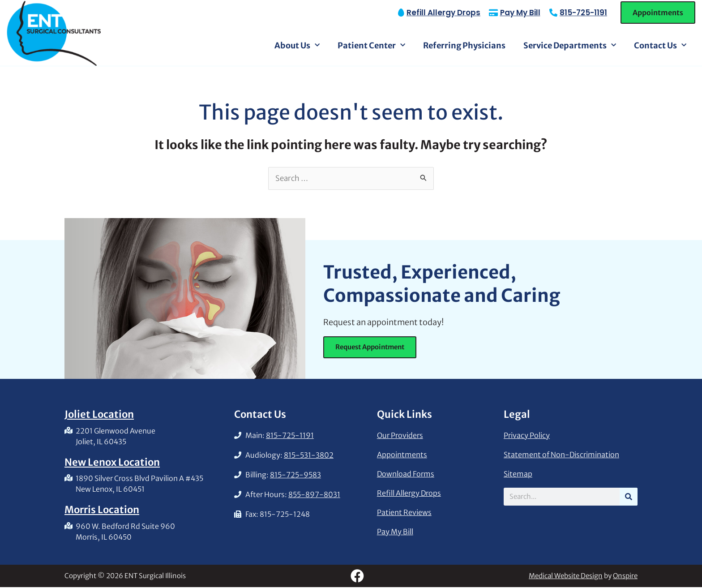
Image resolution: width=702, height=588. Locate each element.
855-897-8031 (314, 495)
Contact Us (660, 45)
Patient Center (371, 45)
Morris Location (102, 511)
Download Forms (406, 475)
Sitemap (518, 475)
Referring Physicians (464, 45)
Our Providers (400, 436)
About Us (297, 45)
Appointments (402, 455)
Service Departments (570, 45)
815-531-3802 (309, 456)
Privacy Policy (527, 436)
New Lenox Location (112, 463)
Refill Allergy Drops (409, 494)
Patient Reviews (404, 513)
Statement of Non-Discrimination (561, 455)
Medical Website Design (566, 577)
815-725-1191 (583, 13)
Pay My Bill (395, 532)
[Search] (629, 498)
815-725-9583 (295, 476)
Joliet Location (99, 415)
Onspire (625, 577)
